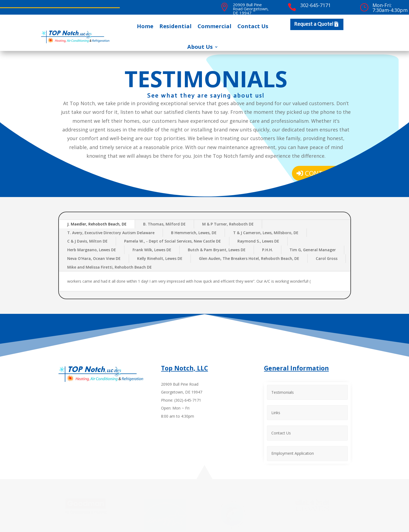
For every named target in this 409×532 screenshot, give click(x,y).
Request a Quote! (314, 24)
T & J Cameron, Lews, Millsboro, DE (266, 233)
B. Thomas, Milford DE (164, 224)
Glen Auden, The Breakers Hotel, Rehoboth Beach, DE (249, 258)
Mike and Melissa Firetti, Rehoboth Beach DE (110, 267)
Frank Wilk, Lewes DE (152, 250)
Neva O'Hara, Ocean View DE (94, 258)
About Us (200, 47)
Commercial (215, 26)
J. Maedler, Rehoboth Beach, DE (97, 224)
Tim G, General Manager (313, 250)
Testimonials (283, 392)
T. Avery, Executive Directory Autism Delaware (111, 233)
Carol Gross (327, 258)
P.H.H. (268, 250)
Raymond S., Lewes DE (258, 241)
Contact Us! (326, 173)
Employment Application (293, 451)
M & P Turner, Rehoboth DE (228, 224)
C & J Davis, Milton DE (87, 241)
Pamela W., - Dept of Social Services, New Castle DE (173, 241)
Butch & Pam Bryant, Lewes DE (217, 250)
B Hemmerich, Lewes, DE (194, 233)
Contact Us (253, 26)
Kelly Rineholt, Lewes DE (160, 258)
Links (276, 412)
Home (145, 26)
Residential (175, 26)
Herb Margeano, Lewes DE (92, 250)
